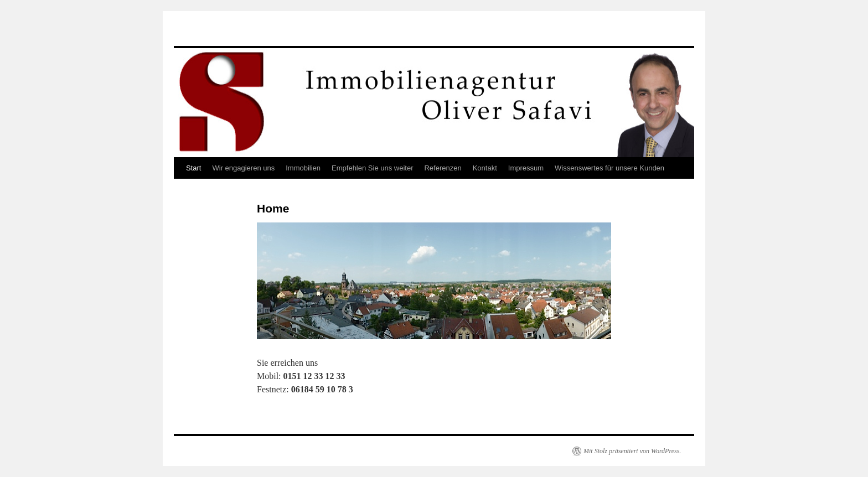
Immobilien (303, 168)
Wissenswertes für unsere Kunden (609, 168)
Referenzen (443, 168)
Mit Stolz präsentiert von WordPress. (632, 451)
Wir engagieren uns (243, 168)
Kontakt (485, 168)
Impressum (526, 168)
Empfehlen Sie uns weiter (372, 168)
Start (193, 168)
